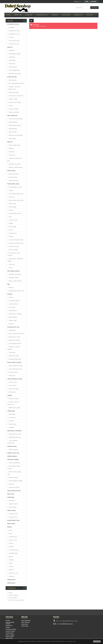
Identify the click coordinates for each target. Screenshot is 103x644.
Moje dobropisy (25, 622)
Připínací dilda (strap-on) (15, 125)
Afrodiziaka (11, 27)
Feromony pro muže (14, 41)
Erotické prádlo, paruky (13, 184)
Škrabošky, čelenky (13, 278)
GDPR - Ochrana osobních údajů (16, 600)
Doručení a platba (13, 598)
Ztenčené (11, 324)
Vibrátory (18, 15)
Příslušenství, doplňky (13, 459)
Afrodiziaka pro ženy (14, 34)
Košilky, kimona (13, 233)
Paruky (10, 268)
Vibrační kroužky (13, 177)
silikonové (11, 570)
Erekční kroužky (11, 171)
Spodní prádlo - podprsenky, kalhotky (15, 260)
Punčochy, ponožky (14, 246)
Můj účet (25, 617)
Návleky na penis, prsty (13, 453)
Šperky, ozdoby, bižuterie (15, 281)
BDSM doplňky (12, 80)
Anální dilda (11, 50)
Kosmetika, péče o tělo (13, 327)
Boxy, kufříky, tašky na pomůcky (14, 467)
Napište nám (9, 626)
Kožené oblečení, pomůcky (14, 362)
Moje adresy (25, 624)
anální (10, 530)
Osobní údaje (25, 626)
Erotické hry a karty (13, 399)
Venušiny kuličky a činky (13, 520)
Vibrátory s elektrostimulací (15, 167)
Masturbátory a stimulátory (14, 431)
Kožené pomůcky (13, 372)
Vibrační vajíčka (11, 524)
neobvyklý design (13, 553)
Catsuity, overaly (13, 220)
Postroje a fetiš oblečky (15, 102)
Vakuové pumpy (11, 510)
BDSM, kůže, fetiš (12, 77)
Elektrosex (66, 15)
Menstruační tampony (14, 340)
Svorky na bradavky (13, 109)
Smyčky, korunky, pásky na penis (15, 159)
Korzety (10, 230)
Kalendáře (11, 484)
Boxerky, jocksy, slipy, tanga (16, 200)
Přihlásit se (77, 1)
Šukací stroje (11, 494)
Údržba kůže (12, 376)
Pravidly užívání (55, 641)
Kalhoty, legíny (12, 207)
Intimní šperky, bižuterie (13, 271)
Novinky (8, 620)
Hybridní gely (12, 414)
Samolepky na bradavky (15, 274)
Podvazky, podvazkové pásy (16, 243)
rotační (10, 563)
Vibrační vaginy (12, 507)
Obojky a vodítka (13, 99)
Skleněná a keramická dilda (15, 135)
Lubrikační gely (42, 15)
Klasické (11, 297)
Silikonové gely (12, 424)
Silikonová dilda (12, 132)
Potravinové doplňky (14, 487)
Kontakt (90, 15)
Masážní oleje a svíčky (14, 337)
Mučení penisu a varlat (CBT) (16, 96)
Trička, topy (12, 264)
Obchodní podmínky (13, 595)
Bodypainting (12, 330)
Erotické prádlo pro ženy (15, 213)
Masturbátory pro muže (15, 434)
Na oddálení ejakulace (14, 301)
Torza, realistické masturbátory (12, 442)
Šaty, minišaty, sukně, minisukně (14, 254)
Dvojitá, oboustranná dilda (15, 119)
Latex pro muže (13, 382)
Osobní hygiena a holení (15, 343)
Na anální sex (12, 417)
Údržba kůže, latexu (14, 356)
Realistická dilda (13, 129)
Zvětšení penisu (11, 583)
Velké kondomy (12, 311)
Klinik (9, 284)
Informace (12, 588)
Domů (8, 15)
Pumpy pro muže (13, 514)
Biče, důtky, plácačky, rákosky (16, 83)
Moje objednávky (26, 620)
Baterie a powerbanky (14, 463)
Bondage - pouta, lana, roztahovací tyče (14, 88)
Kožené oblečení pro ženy (15, 369)
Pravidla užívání (10, 633)
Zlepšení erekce (11, 580)
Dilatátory (11, 148)
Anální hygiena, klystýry (14, 54)
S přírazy (11, 566)
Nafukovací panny (12, 446)
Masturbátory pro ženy (14, 437)
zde (74, 641)
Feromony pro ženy (14, 44)
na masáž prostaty (13, 550)
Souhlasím (97, 642)
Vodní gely (11, 427)
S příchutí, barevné (13, 304)
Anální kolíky (12, 57)
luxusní (10, 533)
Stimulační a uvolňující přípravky (14, 348)
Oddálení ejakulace (12, 456)
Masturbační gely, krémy (15, 359)
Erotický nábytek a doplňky (15, 481)
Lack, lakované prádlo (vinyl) (16, 194)
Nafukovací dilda (13, 122)
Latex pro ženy (12, 385)
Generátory (11, 152)
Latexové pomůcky (13, 389)
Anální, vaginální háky (14, 70)
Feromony (11, 37)
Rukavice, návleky (13, 250)
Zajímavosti (78, 15)
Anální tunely (12, 64)
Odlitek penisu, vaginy (14, 408)
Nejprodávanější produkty (10, 623)
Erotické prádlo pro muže (15, 187)
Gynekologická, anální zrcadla (16, 291)
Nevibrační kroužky (13, 174)
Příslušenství (12, 155)
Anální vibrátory (12, 67)
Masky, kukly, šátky (13, 92)
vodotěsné (11, 576)
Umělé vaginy (11, 497)
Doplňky (11, 190)
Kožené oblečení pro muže (15, 366)
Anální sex (10, 47)
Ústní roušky (12, 307)
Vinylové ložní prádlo (14, 112)
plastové (11, 557)
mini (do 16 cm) (13, 540)
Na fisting (11, 421)
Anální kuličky (12, 60)
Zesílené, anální (12, 320)
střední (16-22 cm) (13, 573)
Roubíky (11, 106)
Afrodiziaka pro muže (14, 31)
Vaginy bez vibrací (13, 504)
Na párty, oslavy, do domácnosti (13, 403)
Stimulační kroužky (13, 180)
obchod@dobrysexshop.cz (66, 624)
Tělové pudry (12, 352)
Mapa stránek (9, 638)
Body (10, 217)
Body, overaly (12, 204)
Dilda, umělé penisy (12, 115)
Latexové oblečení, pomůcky (15, 379)
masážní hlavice (13, 537)
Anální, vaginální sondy (14, 145)
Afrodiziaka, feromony (13, 24)
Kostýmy (11, 210)
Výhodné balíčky (13, 317)
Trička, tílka (11, 197)
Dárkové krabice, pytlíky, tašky (14, 473)
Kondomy (29, 15)
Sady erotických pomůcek (14, 491)
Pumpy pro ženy (13, 517)
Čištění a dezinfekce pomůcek (16, 334)
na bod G (11, 543)
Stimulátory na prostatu (15, 73)
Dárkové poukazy (13, 477)
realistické (11, 560)
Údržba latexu (12, 392)
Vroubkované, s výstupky (15, 314)
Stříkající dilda (12, 139)
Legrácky (55, 15)
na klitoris (11, 547)
